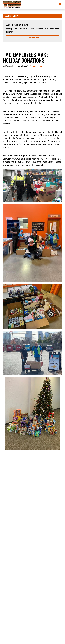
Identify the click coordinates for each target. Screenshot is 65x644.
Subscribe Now (32, 37)
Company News (37, 66)
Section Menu (12, 16)
